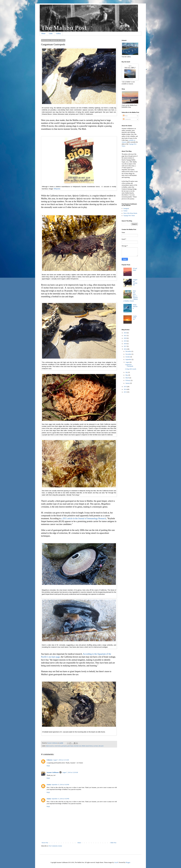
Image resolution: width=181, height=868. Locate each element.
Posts (125, 116)
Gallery (58, 33)
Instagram (126, 208)
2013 (125, 392)
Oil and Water (135, 269)
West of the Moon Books (130, 213)
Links (51, 33)
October (128, 357)
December (128, 351)
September (129, 359)
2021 (125, 336)
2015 (125, 387)
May (127, 375)
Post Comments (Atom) (55, 846)
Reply (48, 766)
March (127, 378)
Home (43, 33)
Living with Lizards (131, 369)
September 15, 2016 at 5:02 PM (60, 785)
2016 (125, 349)
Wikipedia (57, 189)
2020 (125, 338)
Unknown (50, 760)
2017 (125, 346)
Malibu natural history (87, 746)
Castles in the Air (135, 318)
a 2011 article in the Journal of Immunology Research (84, 518)
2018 (125, 344)
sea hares (96, 746)
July (127, 372)
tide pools (101, 746)
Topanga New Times (129, 216)
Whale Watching (135, 306)
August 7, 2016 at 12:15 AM (61, 760)
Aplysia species (50, 746)
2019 (125, 341)
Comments (127, 119)
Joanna (49, 785)
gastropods (64, 746)
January (128, 383)
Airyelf (116, 862)
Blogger (128, 862)
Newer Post (45, 843)
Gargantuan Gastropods (135, 282)
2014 (125, 389)
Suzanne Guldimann (53, 772)
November (129, 354)
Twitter (125, 211)
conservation (58, 746)
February (128, 380)
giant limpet (70, 746)
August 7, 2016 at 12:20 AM (70, 772)
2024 (125, 333)
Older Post (113, 843)
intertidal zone (78, 746)
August (128, 362)
